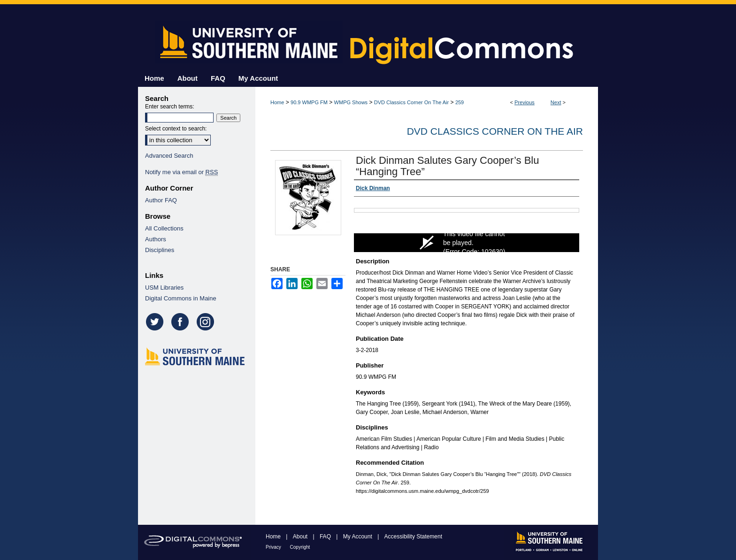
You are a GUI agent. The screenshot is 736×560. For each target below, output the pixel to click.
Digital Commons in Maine (181, 298)
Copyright (300, 547)
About (301, 537)
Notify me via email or (181, 172)
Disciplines (160, 250)
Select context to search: (176, 129)
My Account (358, 537)
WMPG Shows (351, 102)
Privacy (274, 547)
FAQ (326, 537)
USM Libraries (164, 288)
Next (556, 102)
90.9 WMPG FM (309, 102)
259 (460, 102)
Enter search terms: (170, 107)
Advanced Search (169, 156)
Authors (156, 239)
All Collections (164, 228)
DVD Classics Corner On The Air (411, 102)
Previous (525, 102)
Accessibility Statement (413, 537)
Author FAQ (161, 200)
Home (277, 102)
